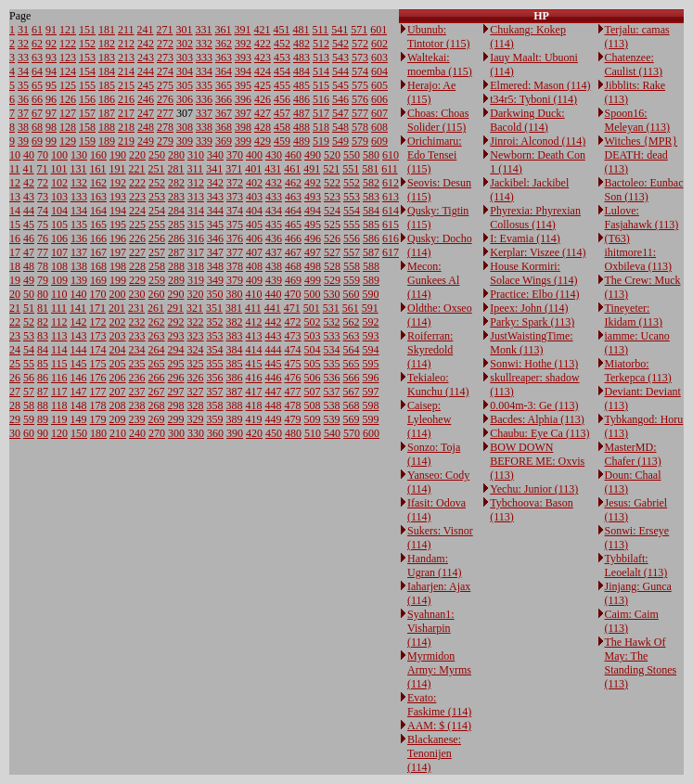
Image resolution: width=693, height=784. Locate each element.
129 (68, 141)
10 (15, 155)
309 (185, 141)
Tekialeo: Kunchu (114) (438, 385)
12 (15, 183)
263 (157, 336)
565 (352, 364)
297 (176, 392)
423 (263, 58)
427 (263, 113)
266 (157, 378)
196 (118, 238)
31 (23, 30)
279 (165, 141)
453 (282, 58)
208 (118, 405)
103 (59, 197)
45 (29, 225)
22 (15, 322)
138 (79, 266)
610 (391, 155)
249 (146, 141)
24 (15, 350)
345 (215, 225)
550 (352, 155)
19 (15, 280)
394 (243, 71)
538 (332, 405)
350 (215, 294)
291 (175, 308)
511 (321, 30)
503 (313, 336)
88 (43, 405)
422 (263, 44)
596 (371, 378)
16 (15, 238)
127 (68, 113)
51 (29, 308)
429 (263, 141)
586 (371, 238)
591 (370, 308)
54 (29, 350)
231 (136, 308)
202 (118, 322)
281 (176, 169)
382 (235, 322)
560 (352, 294)
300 (176, 433)
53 (29, 336)
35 (23, 85)
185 (107, 85)
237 (137, 392)
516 (321, 99)
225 (137, 225)
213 (126, 58)
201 (117, 308)
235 (137, 364)
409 (254, 280)
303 (185, 58)
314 (196, 211)
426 (263, 99)
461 (292, 169)
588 (371, 266)
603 (379, 58)
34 (23, 71)
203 (118, 336)
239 (137, 419)
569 (352, 419)
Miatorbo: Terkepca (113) (638, 371)
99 (51, 141)
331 (204, 30)
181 (107, 30)
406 (254, 238)
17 (15, 252)
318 (196, 266)
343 (215, 197)
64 (37, 71)
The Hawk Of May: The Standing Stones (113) (641, 663)
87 (43, 392)
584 (371, 211)
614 (391, 211)
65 (37, 85)
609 (379, 141)
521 (331, 169)
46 (29, 238)
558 (352, 266)
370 (235, 155)
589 (371, 280)
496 (313, 238)
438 (274, 266)
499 (313, 280)
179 (98, 419)
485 (302, 85)
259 (157, 280)
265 (157, 364)
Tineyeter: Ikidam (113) (634, 315)
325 (196, 364)
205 (118, 364)
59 (29, 419)
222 (137, 183)
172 (98, 322)
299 (176, 419)
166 (98, 238)
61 (37, 30)
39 (23, 141)
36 (23, 99)
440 (274, 294)
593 (371, 336)
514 (321, 71)
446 (274, 378)
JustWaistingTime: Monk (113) (531, 343)
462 (293, 183)
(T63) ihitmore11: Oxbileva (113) (639, 252)
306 (185, 99)
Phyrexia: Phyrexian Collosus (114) (535, 218)
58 (29, 405)
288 (176, 266)
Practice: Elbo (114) (534, 294)
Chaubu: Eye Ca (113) (539, 433)
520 (332, 155)
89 (43, 419)
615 (391, 225)
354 (215, 350)
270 (157, 433)
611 (390, 169)
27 (15, 392)
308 (185, 127)
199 (118, 280)
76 (43, 238)
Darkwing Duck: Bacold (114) (527, 120)
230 (137, 294)
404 (254, 211)
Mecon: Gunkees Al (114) (433, 280)
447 (274, 392)
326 (196, 378)
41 (29, 169)
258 (157, 266)
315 (196, 225)
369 (224, 141)
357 (215, 392)
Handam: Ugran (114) (435, 566)
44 (29, 211)
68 (37, 127)
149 (79, 419)
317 (196, 252)
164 (98, 211)
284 (176, 211)
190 (118, 155)
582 (371, 183)
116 (59, 378)
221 (137, 169)
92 (51, 44)
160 (98, 155)
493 (313, 197)
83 (43, 336)
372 (235, 183)
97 (51, 113)
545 (340, 85)
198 (118, 266)
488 (302, 127)
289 (176, 280)
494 (313, 211)
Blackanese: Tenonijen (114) (434, 753)
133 (79, 197)
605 (379, 85)
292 (176, 322)
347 (215, 252)
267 (157, 392)
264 (157, 350)
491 (312, 169)
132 (79, 183)
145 (79, 364)
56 (29, 378)
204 (118, 350)
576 (360, 99)
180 (98, 433)
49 (29, 280)
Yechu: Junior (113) (534, 489)
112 (59, 322)
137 (79, 252)
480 (293, 433)
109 (59, 280)
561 (351, 308)
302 (185, 44)
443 (274, 336)
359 (215, 419)
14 (15, 211)
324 (196, 350)
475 (293, 364)
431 (273, 169)
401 (253, 169)
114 (59, 350)
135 (79, 225)
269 (157, 419)
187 (107, 113)
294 (176, 350)
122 (68, 44)
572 (360, 44)
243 (146, 58)
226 (137, 238)
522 (332, 183)
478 (293, 405)
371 (234, 169)
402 (254, 183)
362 (224, 44)
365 (224, 85)
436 (274, 238)
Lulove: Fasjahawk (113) (642, 218)
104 (59, 211)
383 (235, 336)
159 (87, 141)
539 (332, 419)
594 (371, 350)
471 (292, 308)
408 (254, 266)
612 (391, 183)
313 (196, 197)
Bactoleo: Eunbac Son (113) (644, 190)
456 (282, 99)
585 (371, 225)
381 (234, 308)
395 (243, 85)
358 (215, 405)
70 (43, 155)
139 (79, 280)
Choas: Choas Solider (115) (438, 120)
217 (126, 113)
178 (98, 405)
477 (293, 392)
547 (340, 113)
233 (137, 336)
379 (235, 280)
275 (165, 85)
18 (15, 266)
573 (360, 58)
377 (235, 252)
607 (379, 113)
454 (282, 71)
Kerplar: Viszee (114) (538, 252)
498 (313, 266)
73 (43, 197)
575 (360, 85)
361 (224, 30)
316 (196, 238)
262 (157, 322)
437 (274, 252)
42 (29, 183)
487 (302, 113)
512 (321, 44)
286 (176, 238)
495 (313, 225)
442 (274, 322)
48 (29, 266)
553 (352, 197)
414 (254, 350)
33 (23, 58)
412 (254, 322)
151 (87, 30)
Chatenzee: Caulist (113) (634, 64)
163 (98, 197)
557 (352, 252)
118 (59, 405)
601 (379, 30)
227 (137, 252)
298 (176, 405)
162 (98, 183)
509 (313, 419)
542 (340, 44)
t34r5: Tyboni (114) (533, 99)
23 (15, 336)
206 (118, 378)
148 (79, 405)
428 (263, 127)
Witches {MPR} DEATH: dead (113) (642, 155)
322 (196, 322)
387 (235, 392)
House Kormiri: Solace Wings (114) (533, 273)
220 (137, 155)
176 (98, 378)
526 (332, 238)
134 (79, 211)
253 (157, 197)
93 (51, 58)
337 (204, 113)
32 (23, 44)
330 (196, 433)
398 (243, 127)
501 (312, 308)
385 (235, 364)
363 (224, 58)
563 (352, 336)
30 (15, 433)
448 (274, 405)
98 (51, 127)
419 (254, 419)
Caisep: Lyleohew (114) (429, 419)
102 (59, 183)
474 (293, 350)
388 (235, 405)
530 (332, 294)
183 (107, 58)
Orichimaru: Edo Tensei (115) (435, 155)
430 (274, 155)
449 (274, 419)
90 (43, 433)
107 (59, 252)
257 (157, 252)
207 (118, 392)
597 (371, 392)
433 (274, 197)
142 (79, 322)
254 (157, 211)
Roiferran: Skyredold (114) (430, 350)
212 (126, 44)
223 (137, 197)
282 (176, 183)
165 (98, 225)
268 (157, 405)
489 (302, 141)
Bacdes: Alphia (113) (537, 419)
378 (235, 266)
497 (313, 252)
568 (352, 405)
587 (371, 252)
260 (157, 294)
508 (313, 405)
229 (137, 280)
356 (215, 378)
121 (68, 30)
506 (313, 378)
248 (146, 127)
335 (204, 85)
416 (254, 378)
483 (302, 58)
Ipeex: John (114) (529, 308)
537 (332, 392)
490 (313, 155)
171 (97, 308)
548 (340, 127)
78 (43, 266)
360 (215, 433)
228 (137, 266)
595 (371, 364)
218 (126, 127)
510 (313, 433)
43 (29, 197)
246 (146, 99)
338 (204, 127)
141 (78, 308)
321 (195, 308)
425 (263, 85)
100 (59, 155)
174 (98, 350)
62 (37, 44)
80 (43, 294)
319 (196, 280)
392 (243, 44)
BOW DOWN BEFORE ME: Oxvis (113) (537, 461)
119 (59, 419)
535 (332, 364)
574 (360, 71)
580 (371, 155)
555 (352, 225)
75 (43, 225)
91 (51, 30)
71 (43, 169)
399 (243, 141)
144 (79, 350)
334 (204, 71)
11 (15, 169)
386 (235, 378)
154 (87, 71)
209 (118, 419)
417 (254, 392)
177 (98, 392)
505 (313, 364)
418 (254, 405)
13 (15, 197)
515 (321, 85)
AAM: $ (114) (439, 726)
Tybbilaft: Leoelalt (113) (636, 566)
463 (293, 197)
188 (107, 127)
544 (340, 71)
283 (176, 197)
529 (332, 280)
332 (204, 44)
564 (352, 350)
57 (29, 392)
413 (254, 336)
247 (146, 113)
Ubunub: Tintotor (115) (438, 37)
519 (321, 141)
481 (302, 30)
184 (107, 71)
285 (176, 225)
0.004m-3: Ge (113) (534, 405)
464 (293, 211)
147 (79, 392)
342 (215, 183)
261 (156, 308)
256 (157, 238)
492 (313, 183)
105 (59, 225)
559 (352, 280)
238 (137, 405)
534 (332, 350)
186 (107, 99)
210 (118, 433)
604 (379, 71)
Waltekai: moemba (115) (440, 64)
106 (59, 238)
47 (29, 252)
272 (165, 44)
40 (29, 155)
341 (214, 169)
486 (302, 99)
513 (321, 58)
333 (204, 58)
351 (214, 308)
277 (165, 113)
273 (165, 58)
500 (313, 294)
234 (137, 350)
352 (215, 322)
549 (340, 141)
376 (235, 238)
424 (263, 71)
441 (273, 308)
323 (196, 336)
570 (352, 433)
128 (68, 127)
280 (176, 155)
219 (126, 141)
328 (196, 405)
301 (185, 30)
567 (352, 392)
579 (360, 141)
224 (137, 211)
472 (293, 322)
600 (371, 433)
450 (274, 433)
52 (29, 322)
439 (274, 280)
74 (43, 211)
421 (263, 30)
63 (37, 58)
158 (87, 127)
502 (313, 322)
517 (321, 113)
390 (235, 433)
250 (157, 155)
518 (321, 127)
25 (15, 364)
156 (87, 99)
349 (215, 280)
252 (157, 183)
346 (215, 238)
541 (340, 30)
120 (59, 433)
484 (302, 71)
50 (29, 294)
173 (98, 336)
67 (37, 113)
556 (352, 238)
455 (282, 85)
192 (118, 183)
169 (98, 280)
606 (379, 99)
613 (391, 197)
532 (332, 322)
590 (371, 294)
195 (118, 225)
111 (59, 308)
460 (293, 155)
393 (243, 58)
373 (235, 197)
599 (371, 419)
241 (146, 30)
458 (282, 127)
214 (126, 71)
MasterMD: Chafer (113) (633, 454)
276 (165, 99)
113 (59, 336)
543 (340, 58)
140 (79, 294)
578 (360, 127)
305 (185, 85)
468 (293, 266)
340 (215, 155)
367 (224, 113)
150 (79, 433)
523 (332, 197)
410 (254, 294)
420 (254, 433)
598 (371, 405)
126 (68, 99)
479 (293, 419)
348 (215, 266)
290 (176, 294)
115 (59, 364)
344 (215, 211)
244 (146, 71)
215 (126, 85)
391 (243, 30)
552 (352, 183)
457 (282, 113)
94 (51, 71)
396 (243, 99)
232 (137, 322)
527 (332, 252)
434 (274, 211)
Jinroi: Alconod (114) (538, 141)
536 (332, 378)
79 (43, 280)
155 (87, 85)
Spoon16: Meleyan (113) (638, 120)
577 (360, 113)
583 (371, 197)
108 (59, 266)
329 (196, 419)
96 (51, 99)
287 (176, 252)
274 (165, 71)
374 (235, 211)
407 (254, 252)
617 (391, 252)
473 (293, 336)
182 (107, 44)
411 (253, 308)
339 (204, 141)
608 (379, 127)
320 (196, 294)
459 (282, 141)
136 (79, 238)
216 (126, 99)
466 (293, 238)
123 (68, 58)
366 (224, 99)
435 (274, 225)
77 (43, 252)
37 (23, 113)
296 (176, 378)
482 (302, 44)
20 (15, 294)
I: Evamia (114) (525, 238)
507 (313, 392)
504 (313, 350)
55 (29, 364)
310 (196, 155)
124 (68, 71)
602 (379, 44)
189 (107, 141)
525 (332, 225)
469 (293, 280)
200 (118, 294)
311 (196, 169)
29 (15, 419)
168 (98, 266)
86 (43, 378)
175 (98, 364)
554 (352, 211)
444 (274, 350)
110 (59, 294)
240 (137, 433)
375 (235, 225)
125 (68, 85)
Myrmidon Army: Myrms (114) (439, 670)
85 (43, 364)
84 (43, 350)
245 (146, 85)
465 (293, 225)
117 (59, 392)
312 (196, 183)
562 (352, 322)
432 (274, 183)
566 (352, 378)
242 (146, 44)
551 (351, 169)
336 (204, 99)
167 (98, 252)
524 (332, 211)
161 (98, 169)
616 (391, 238)
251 (157, 169)
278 (165, 127)
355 (215, 364)
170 (98, 294)
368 (224, 127)
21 (15, 308)
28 (15, 405)
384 (235, 350)
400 (254, 155)
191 (118, 169)
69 (37, 141)
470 (293, 294)
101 (59, 169)
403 (254, 197)
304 (185, 71)
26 (15, 378)
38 (23, 127)
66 (37, 99)
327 (196, 392)
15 (15, 225)
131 (79, 169)
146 (79, 378)
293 (176, 336)
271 (165, 30)
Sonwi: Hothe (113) (534, 364)
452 (282, 44)
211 (126, 30)
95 (51, 85)
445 (274, 364)
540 (332, 433)
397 (243, 113)
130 (79, 155)
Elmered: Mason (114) (540, 85)
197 (118, 252)
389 (235, 419)
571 (359, 30)
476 (293, 378)
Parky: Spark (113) (532, 322)
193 (118, 197)
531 (331, 308)
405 (254, 225)
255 (157, 225)
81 (43, 308)
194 (118, 211)
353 (215, 336)
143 (79, 336)
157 (87, 113)
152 (87, 44)
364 (224, 71)
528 (332, 266)
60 (29, 433)
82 (43, 322)
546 (340, 99)
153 (87, 58)
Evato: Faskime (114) (439, 705)
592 (371, 322)
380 (235, 294)
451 (282, 30)
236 (137, 378)
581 (370, 169)
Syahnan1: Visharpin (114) (431, 628)
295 (176, 364)
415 (254, 364)
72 (43, 183)
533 (332, 336)
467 (293, 252)
